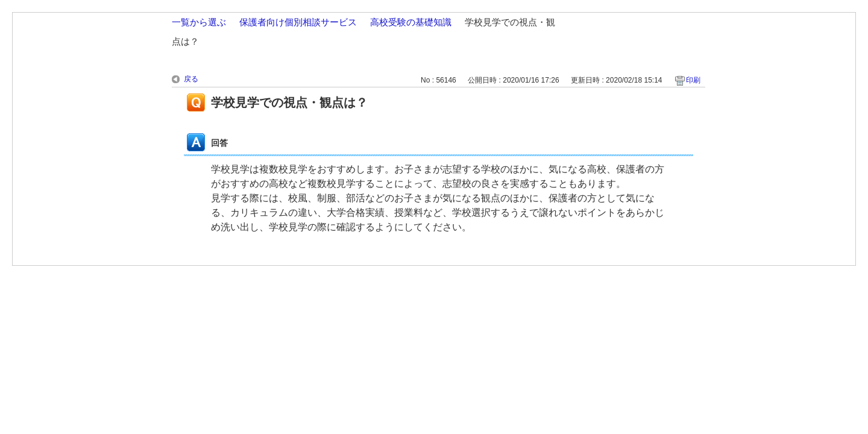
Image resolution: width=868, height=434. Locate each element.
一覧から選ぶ (199, 22)
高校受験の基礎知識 (411, 22)
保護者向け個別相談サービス (298, 22)
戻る (191, 79)
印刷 (693, 80)
